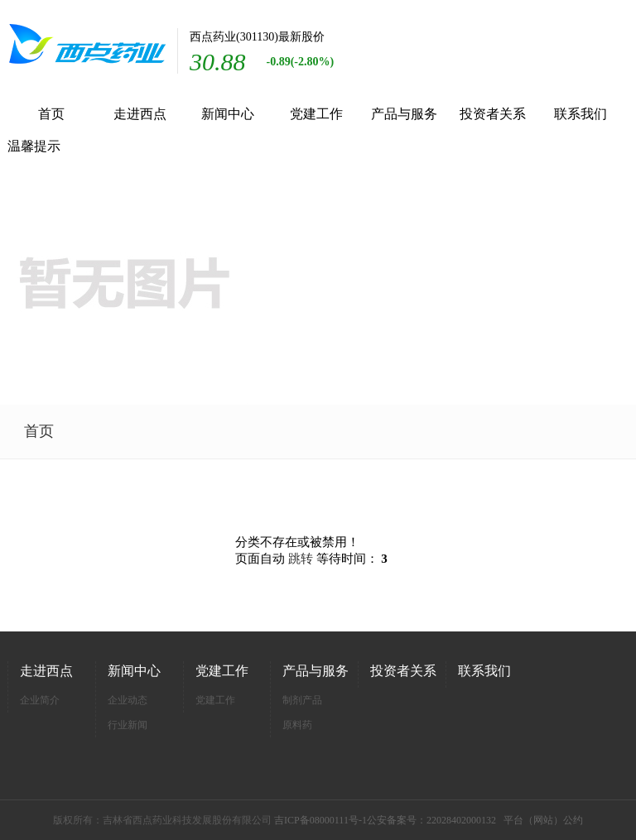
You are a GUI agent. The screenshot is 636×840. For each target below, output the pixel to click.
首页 (51, 114)
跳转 (301, 559)
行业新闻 (128, 725)
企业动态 (128, 700)
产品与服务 (404, 114)
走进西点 (140, 114)
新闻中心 (228, 114)
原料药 (297, 725)
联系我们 (581, 114)
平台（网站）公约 (543, 820)
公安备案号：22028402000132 (431, 820)
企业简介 (40, 700)
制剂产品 (302, 700)
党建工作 (316, 114)
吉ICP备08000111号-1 (320, 820)
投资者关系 (493, 114)
